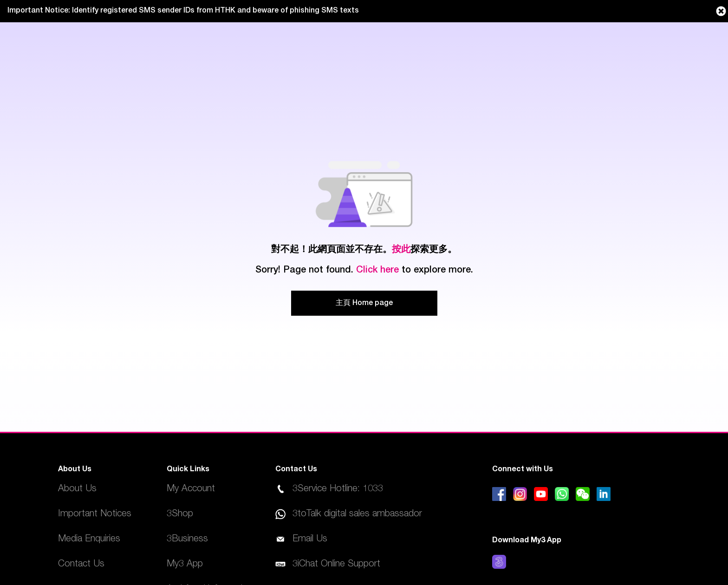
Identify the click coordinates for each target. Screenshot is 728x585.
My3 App (185, 565)
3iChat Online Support (336, 565)
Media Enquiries (89, 539)
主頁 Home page (364, 304)
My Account (191, 489)
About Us (77, 489)
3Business (187, 539)
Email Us (310, 539)
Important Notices (95, 514)
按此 (401, 250)
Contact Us (81, 565)
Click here (377, 271)
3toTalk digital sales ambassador (357, 514)
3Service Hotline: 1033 (338, 489)
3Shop (180, 514)
